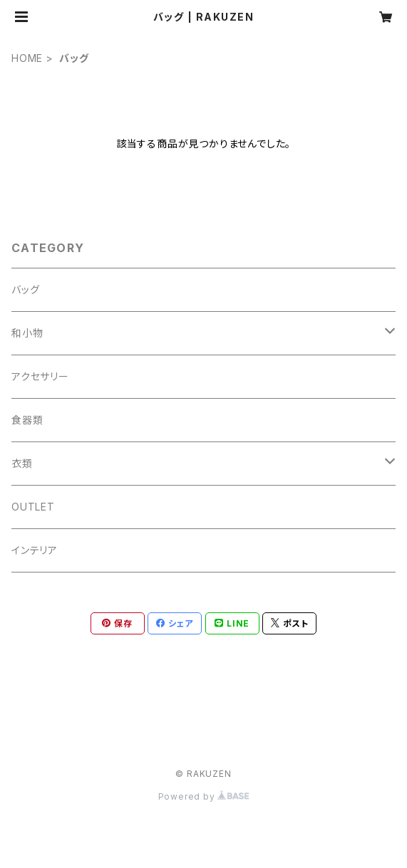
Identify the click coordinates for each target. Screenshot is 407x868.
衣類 (22, 463)
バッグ (25, 289)
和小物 (27, 333)
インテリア (35, 550)
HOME (27, 58)
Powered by (204, 796)
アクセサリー (40, 376)
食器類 (27, 420)
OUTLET (33, 507)
